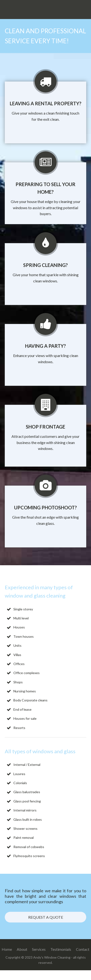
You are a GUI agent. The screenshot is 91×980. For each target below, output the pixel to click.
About (22, 949)
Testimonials (61, 949)
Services (39, 949)
